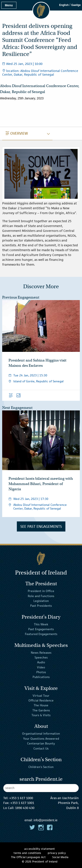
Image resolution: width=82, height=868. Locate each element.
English (64, 5)
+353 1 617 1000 (21, 798)
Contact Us (41, 748)
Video (41, 667)
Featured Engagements (41, 634)
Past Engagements (41, 629)
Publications (41, 677)
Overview (17, 133)
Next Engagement (17, 408)
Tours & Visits (41, 715)
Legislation (41, 601)
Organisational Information (41, 734)
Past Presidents (41, 606)
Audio (41, 662)
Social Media (60, 857)
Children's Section (41, 767)
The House (41, 705)
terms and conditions (27, 853)
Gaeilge (76, 5)
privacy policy (57, 853)
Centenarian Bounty (41, 743)
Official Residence (41, 700)
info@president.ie (46, 820)
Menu (9, 5)
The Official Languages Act (28, 857)
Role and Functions (41, 596)
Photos (41, 672)
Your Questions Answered (41, 739)
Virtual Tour (41, 695)
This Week (41, 624)
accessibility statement (40, 849)
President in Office (41, 591)
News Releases (41, 652)
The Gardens (41, 710)
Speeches (41, 657)
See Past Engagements (41, 526)
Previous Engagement (21, 297)
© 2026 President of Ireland (40, 862)
